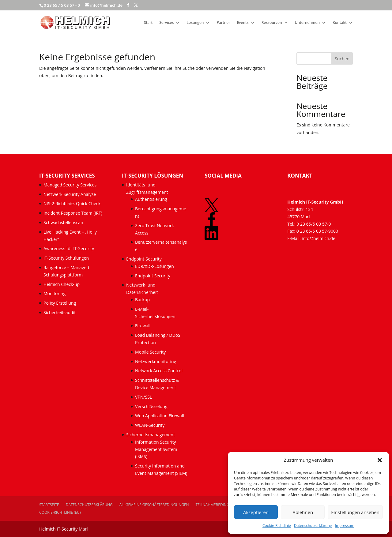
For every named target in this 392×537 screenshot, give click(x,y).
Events (243, 23)
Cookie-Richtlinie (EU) (60, 512)
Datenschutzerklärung (313, 526)
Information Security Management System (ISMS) (156, 449)
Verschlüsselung (151, 406)
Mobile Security (150, 352)
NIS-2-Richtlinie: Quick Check (72, 203)
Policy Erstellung (60, 303)
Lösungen (195, 23)
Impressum (345, 526)
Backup (142, 300)
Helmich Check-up (62, 284)
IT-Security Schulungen (66, 258)
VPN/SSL (143, 397)
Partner (223, 23)
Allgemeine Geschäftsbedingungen (154, 505)
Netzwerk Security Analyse (70, 194)
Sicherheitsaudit (60, 312)
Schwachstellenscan (63, 222)
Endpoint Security (153, 276)
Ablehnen (303, 512)
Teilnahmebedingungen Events (226, 505)
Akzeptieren (256, 512)
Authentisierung (151, 199)
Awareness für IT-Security (69, 248)
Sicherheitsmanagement (151, 435)
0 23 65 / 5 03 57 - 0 (62, 5)
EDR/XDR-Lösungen (155, 266)
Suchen (342, 59)
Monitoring (55, 293)
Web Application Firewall (160, 416)
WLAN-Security (150, 425)
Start (148, 23)
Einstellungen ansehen (355, 512)
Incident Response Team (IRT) (73, 213)
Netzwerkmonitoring (156, 361)
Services (166, 23)
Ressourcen (272, 23)
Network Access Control (159, 371)
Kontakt (340, 23)
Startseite (49, 505)
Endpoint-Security (144, 259)
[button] (380, 460)
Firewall (143, 326)
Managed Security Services (70, 185)
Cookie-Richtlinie (277, 526)
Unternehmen (307, 23)
